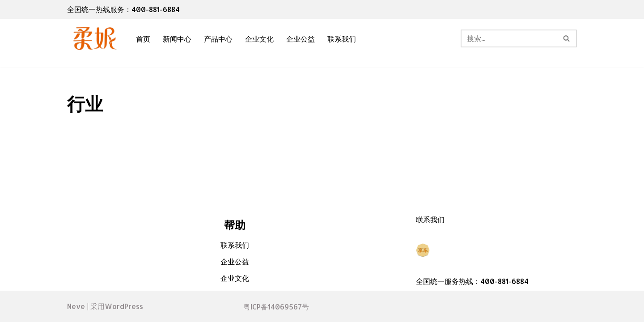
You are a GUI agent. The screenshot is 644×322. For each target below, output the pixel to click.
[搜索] (509, 38)
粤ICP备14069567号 (276, 307)
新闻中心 (177, 39)
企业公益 (301, 39)
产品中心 (218, 39)
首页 (143, 39)
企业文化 (259, 39)
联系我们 (342, 39)
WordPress (124, 306)
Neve (76, 306)
